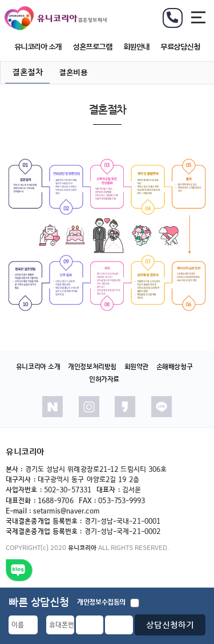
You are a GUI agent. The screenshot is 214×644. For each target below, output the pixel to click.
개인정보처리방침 (92, 367)
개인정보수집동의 (108, 603)
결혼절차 (27, 72)
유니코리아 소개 (38, 47)
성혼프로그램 (92, 47)
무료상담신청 (180, 47)
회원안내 (136, 47)
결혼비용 (73, 72)
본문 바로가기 (0, 0)
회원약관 (136, 367)
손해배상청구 (175, 367)
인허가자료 (104, 379)
